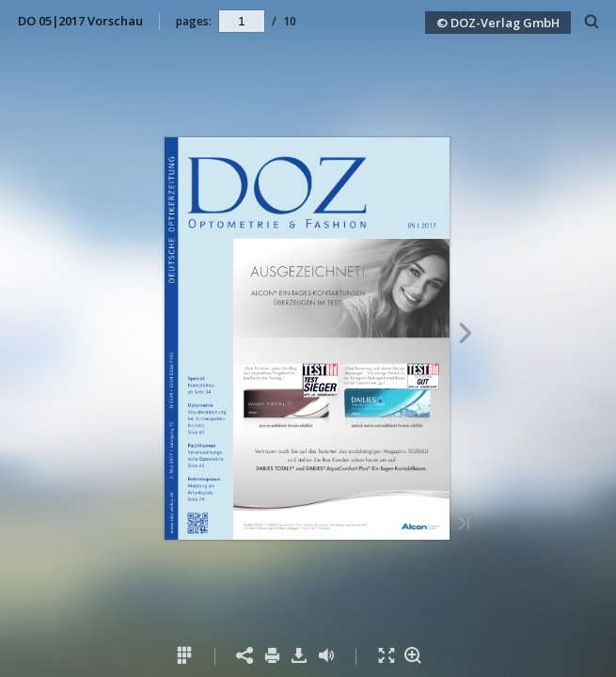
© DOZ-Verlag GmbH (498, 23)
